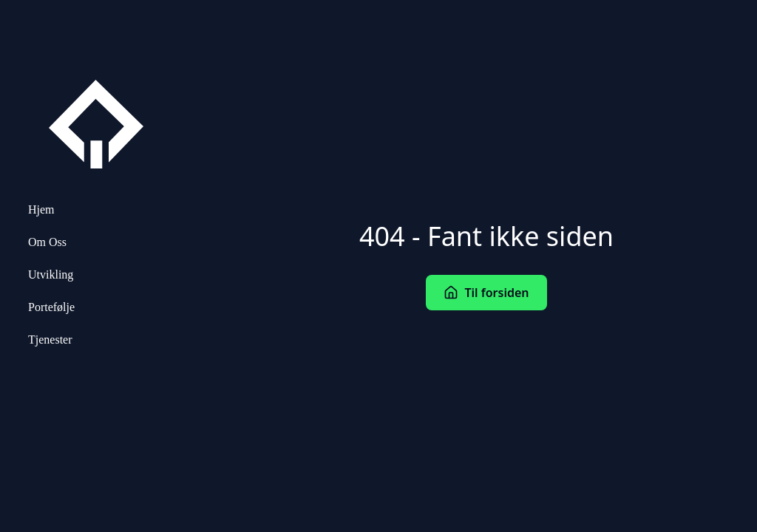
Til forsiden (486, 293)
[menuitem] (96, 210)
